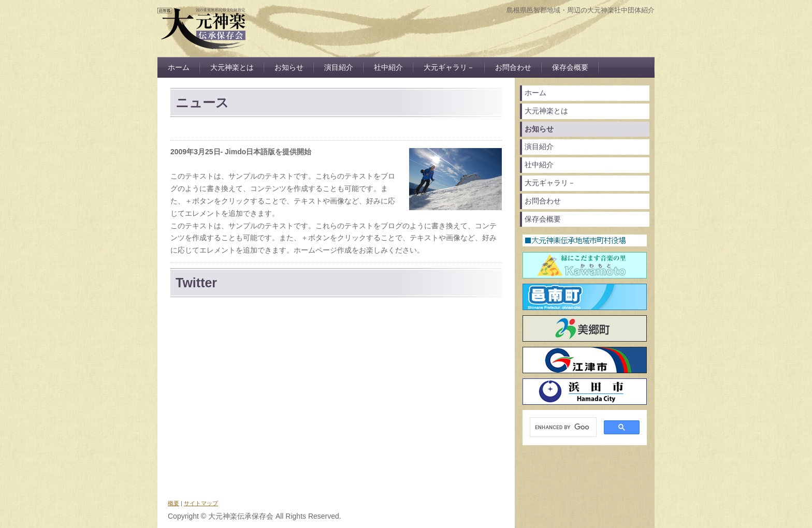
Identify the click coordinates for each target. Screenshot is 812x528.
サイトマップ (201, 503)
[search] (562, 427)
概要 (173, 503)
